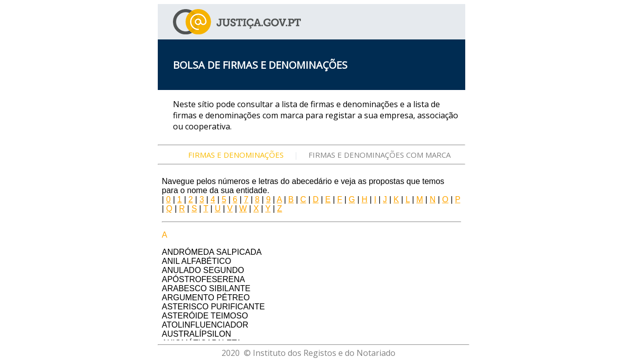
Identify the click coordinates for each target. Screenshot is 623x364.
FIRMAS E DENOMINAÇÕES (236, 155)
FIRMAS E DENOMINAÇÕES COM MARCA (380, 155)
